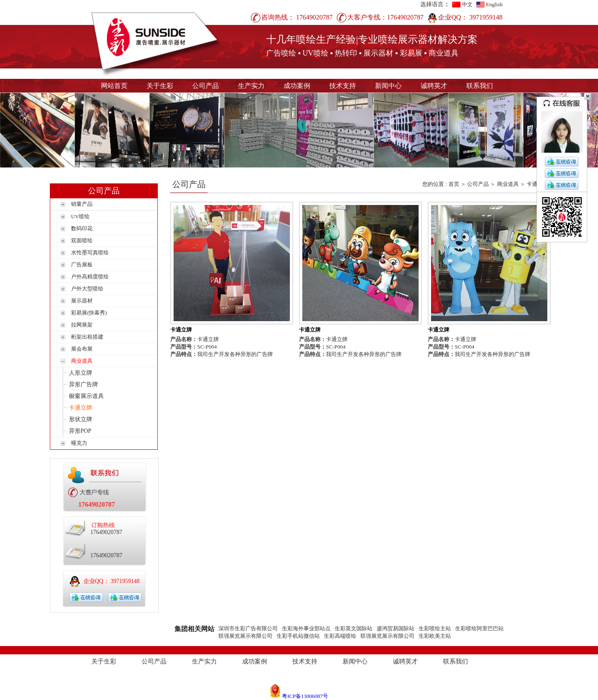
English (494, 4)
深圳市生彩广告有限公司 (248, 628)
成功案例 (297, 86)
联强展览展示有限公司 (245, 636)
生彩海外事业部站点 (306, 628)
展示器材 (82, 301)
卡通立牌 (81, 408)
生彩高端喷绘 (340, 636)
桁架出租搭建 (87, 337)
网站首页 (114, 86)
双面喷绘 (82, 240)
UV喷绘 (80, 216)
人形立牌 (81, 373)
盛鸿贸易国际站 (396, 628)
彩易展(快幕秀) (89, 313)
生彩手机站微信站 (298, 636)
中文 (467, 4)
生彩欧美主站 (435, 636)
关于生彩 (160, 86)
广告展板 (82, 265)
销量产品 (82, 204)
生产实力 (251, 86)
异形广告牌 (83, 384)
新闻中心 (388, 86)
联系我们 (480, 86)
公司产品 (206, 86)
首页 (454, 184)
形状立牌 (81, 419)
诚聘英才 (434, 86)
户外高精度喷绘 (90, 277)
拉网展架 (82, 325)
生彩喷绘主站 (435, 628)
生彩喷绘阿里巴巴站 (479, 628)
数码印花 (82, 228)
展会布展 (82, 349)
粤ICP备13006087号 (305, 696)
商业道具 (82, 361)
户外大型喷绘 (87, 289)
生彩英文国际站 (354, 628)
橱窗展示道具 (86, 396)
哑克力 (79, 443)
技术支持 (343, 86)
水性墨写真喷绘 (90, 252)
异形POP (80, 431)
